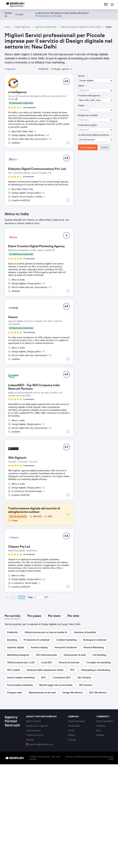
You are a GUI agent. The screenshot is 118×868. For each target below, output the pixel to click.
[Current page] (39, 701)
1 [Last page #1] (48, 701)
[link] (106, 5)
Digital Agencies (23, 27)
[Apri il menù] (112, 5)
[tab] (13, 720)
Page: (30, 701)
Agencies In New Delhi (46, 27)
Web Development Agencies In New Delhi (81, 27)
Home (7, 27)
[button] (62, 69)
